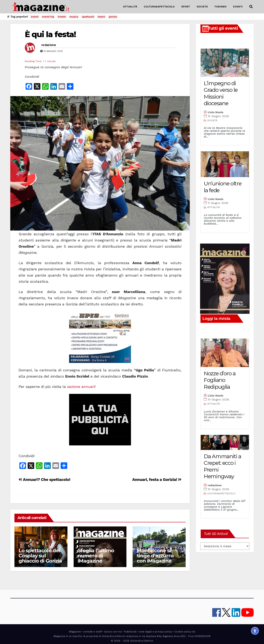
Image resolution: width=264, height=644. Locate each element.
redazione (49, 45)
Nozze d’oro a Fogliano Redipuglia (220, 380)
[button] (251, 7)
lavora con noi (113, 632)
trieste (62, 17)
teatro (101, 17)
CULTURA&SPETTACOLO (159, 7)
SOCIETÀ (202, 7)
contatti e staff (93, 632)
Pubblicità (130, 632)
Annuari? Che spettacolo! (44, 480)
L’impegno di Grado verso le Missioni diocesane (221, 93)
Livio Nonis (216, 112)
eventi (35, 17)
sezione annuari (81, 387)
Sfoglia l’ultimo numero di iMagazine (96, 556)
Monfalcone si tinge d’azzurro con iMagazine (155, 556)
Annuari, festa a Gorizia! (157, 480)
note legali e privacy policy (155, 632)
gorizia (113, 17)
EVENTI (238, 7)
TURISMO (221, 7)
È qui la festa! (50, 34)
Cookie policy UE (185, 632)
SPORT (186, 7)
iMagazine (75, 632)
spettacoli (88, 17)
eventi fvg (48, 17)
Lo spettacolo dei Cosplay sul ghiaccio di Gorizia (40, 556)
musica (74, 17)
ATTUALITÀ (130, 7)
